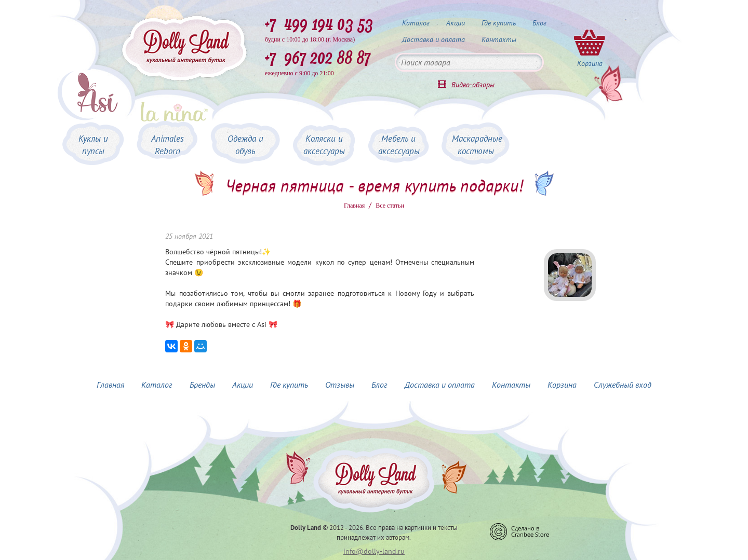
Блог (539, 23)
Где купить (499, 23)
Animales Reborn (168, 145)
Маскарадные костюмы (477, 145)
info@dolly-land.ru (374, 551)
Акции (456, 23)
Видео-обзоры (473, 85)
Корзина (562, 385)
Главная (354, 206)
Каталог (416, 23)
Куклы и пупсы (93, 145)
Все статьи (390, 206)
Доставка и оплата (433, 39)
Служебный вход (623, 385)
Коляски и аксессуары (324, 145)
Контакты (499, 39)
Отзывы (340, 385)
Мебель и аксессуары (399, 145)
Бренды (202, 385)
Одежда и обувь (245, 145)
